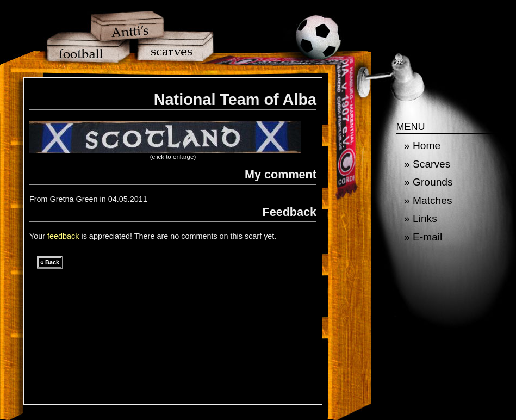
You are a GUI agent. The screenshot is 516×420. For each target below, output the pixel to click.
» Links (421, 218)
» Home (422, 146)
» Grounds (428, 182)
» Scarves (427, 164)
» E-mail (423, 237)
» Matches (428, 200)
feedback (63, 236)
